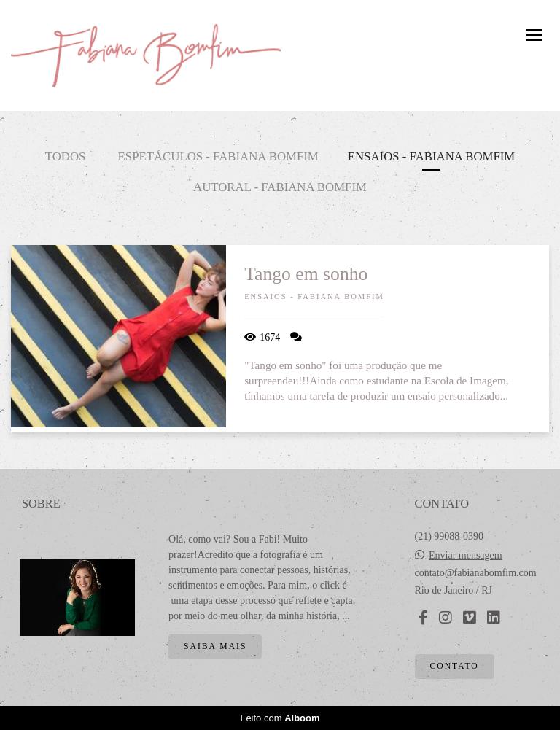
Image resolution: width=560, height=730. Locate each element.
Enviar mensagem (466, 556)
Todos (66, 156)
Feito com (280, 718)
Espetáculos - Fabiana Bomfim (218, 156)
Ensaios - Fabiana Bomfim (432, 156)
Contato (455, 666)
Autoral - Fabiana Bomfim (280, 187)
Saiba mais (215, 646)
